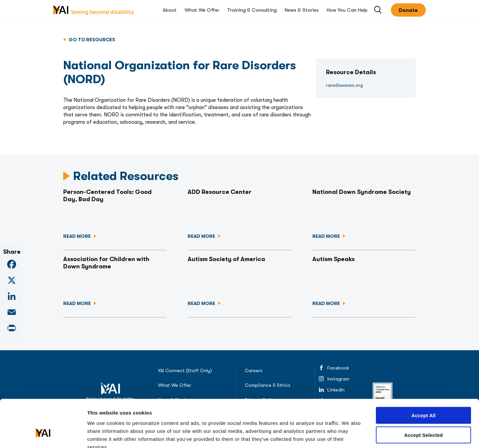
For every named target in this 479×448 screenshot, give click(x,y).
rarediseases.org (344, 85)
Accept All (424, 376)
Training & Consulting (252, 10)
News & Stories (302, 10)
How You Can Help (347, 10)
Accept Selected (423, 396)
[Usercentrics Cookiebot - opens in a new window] (43, 435)
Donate (408, 10)
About (170, 10)
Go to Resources (91, 40)
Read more (78, 236)
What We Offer (202, 10)
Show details (364, 435)
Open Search (378, 10)
